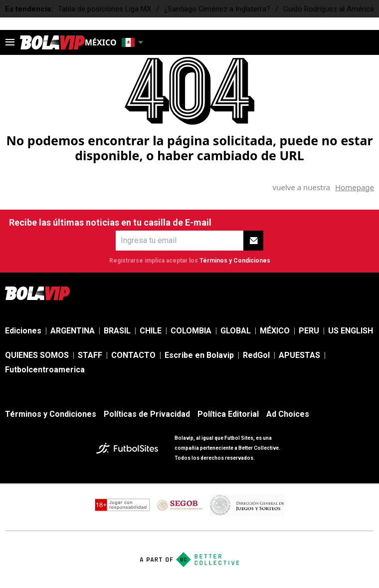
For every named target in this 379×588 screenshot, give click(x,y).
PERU (309, 331)
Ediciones (23, 331)
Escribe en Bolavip (199, 355)
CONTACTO (133, 355)
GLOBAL (236, 331)
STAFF (90, 355)
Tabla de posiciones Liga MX (104, 9)
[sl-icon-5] (368, 293)
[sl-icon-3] (324, 293)
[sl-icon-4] (346, 293)
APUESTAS (299, 355)
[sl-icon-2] (302, 293)
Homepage (355, 187)
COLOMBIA (191, 331)
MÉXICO (275, 331)
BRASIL (117, 331)
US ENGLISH (351, 331)
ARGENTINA (73, 331)
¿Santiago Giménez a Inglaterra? (217, 9)
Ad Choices (288, 414)
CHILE (151, 331)
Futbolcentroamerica (45, 370)
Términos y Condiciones (235, 261)
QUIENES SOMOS (37, 355)
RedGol (256, 355)
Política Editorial (228, 414)
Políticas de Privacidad (147, 414)
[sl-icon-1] (280, 293)
